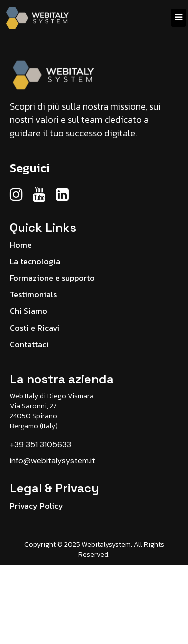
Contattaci (29, 344)
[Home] (38, 18)
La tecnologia (35, 261)
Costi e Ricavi (34, 328)
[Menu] (179, 18)
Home (21, 245)
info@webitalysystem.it (52, 460)
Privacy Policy (36, 506)
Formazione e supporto (52, 278)
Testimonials (33, 294)
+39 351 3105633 (40, 444)
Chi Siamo (28, 311)
